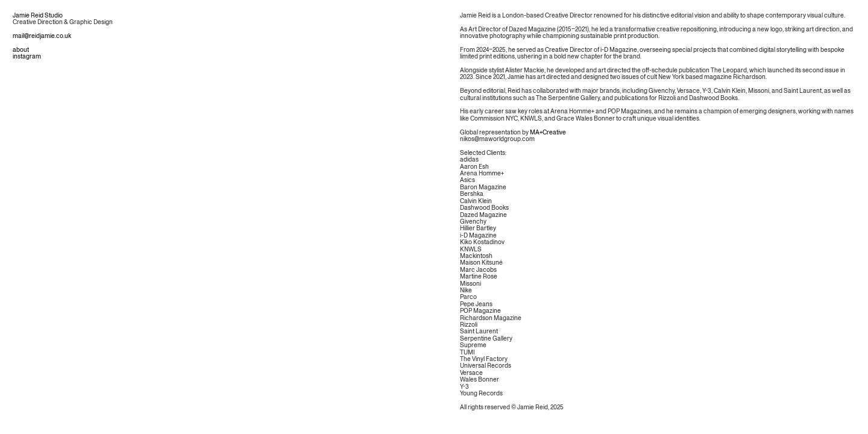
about (21, 50)
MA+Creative (548, 133)
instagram (27, 57)
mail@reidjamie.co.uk (42, 36)
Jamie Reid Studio (38, 16)
